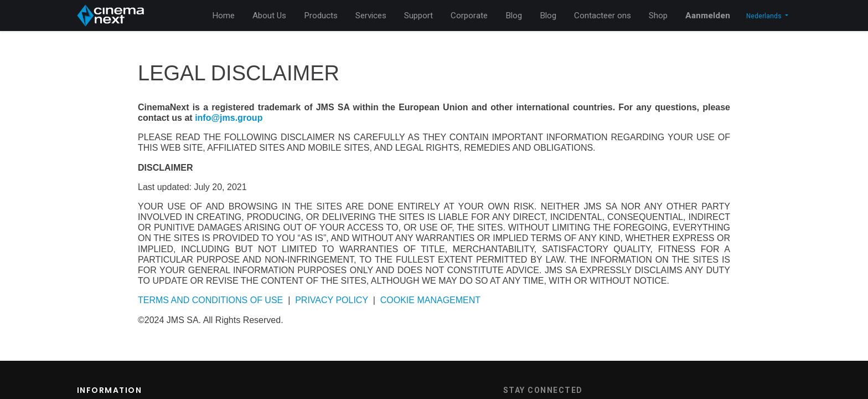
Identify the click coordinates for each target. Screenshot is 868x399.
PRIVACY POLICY (332, 300)
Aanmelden (708, 16)
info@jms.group (229, 118)
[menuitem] (223, 16)
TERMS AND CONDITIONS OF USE (210, 300)
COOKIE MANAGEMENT (430, 300)
